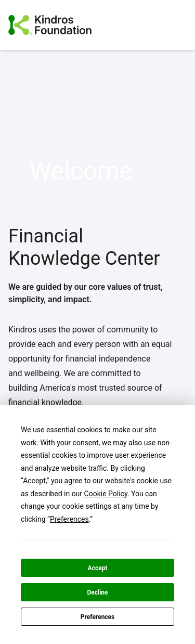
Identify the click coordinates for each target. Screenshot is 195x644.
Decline (97, 593)
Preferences (98, 617)
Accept (98, 568)
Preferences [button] (69, 519)
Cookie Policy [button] (106, 494)
